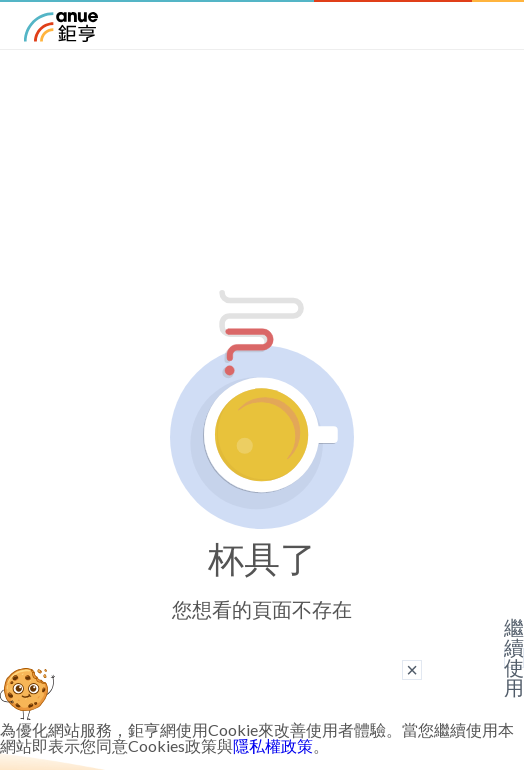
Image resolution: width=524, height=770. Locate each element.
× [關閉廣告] (412, 670)
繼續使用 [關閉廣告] (514, 658)
